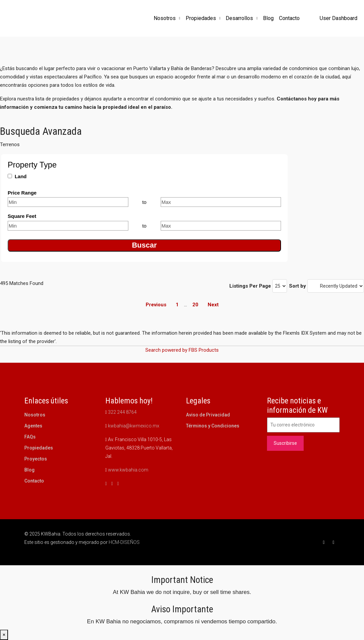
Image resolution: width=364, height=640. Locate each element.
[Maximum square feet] (221, 226)
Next (213, 305)
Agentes (33, 426)
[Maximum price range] (221, 202)
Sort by (297, 286)
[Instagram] (335, 542)
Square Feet (22, 216)
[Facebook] (325, 542)
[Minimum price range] (68, 202)
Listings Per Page (250, 286)
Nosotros (165, 18)
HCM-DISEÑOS (124, 542)
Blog (268, 18)
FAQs (30, 437)
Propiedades (201, 18)
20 (195, 305)
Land (21, 176)
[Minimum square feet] (68, 226)
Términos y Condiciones (213, 426)
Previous (156, 305)
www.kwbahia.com (128, 470)
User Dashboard (338, 18)
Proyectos (36, 459)
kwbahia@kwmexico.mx (134, 426)
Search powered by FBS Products (182, 350)
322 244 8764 (122, 412)
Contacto (289, 18)
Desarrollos (239, 18)
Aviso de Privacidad (208, 415)
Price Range (22, 193)
